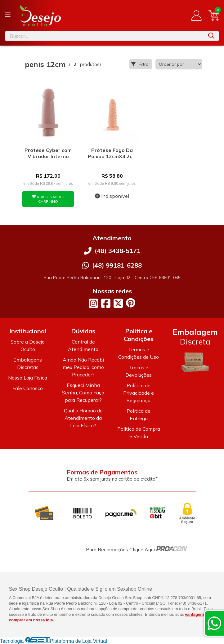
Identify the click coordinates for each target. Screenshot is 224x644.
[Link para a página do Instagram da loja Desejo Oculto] (93, 303)
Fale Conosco (28, 388)
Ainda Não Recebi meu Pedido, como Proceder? (83, 367)
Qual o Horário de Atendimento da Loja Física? (83, 418)
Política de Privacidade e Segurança (139, 393)
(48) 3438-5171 (118, 251)
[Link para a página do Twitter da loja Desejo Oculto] (118, 303)
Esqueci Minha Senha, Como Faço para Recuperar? (83, 393)
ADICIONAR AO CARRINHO (48, 199)
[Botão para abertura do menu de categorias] (8, 15)
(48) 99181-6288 (117, 265)
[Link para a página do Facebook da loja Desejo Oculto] (106, 303)
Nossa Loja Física (28, 378)
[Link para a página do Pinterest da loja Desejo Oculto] (131, 303)
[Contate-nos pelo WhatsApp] (214, 623)
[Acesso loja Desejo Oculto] (196, 16)
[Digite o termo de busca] (104, 36)
